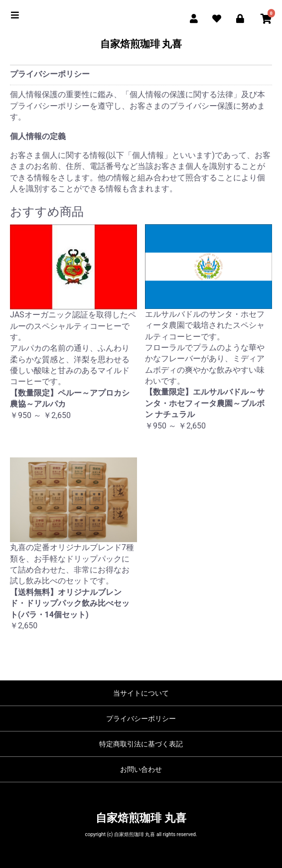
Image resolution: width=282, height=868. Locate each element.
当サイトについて (141, 693)
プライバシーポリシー (141, 719)
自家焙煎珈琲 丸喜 (141, 44)
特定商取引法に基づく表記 (141, 744)
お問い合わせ (141, 769)
